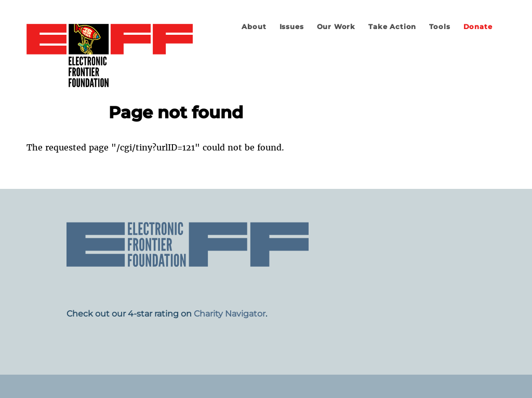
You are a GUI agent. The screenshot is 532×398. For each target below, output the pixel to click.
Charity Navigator (230, 314)
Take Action (392, 27)
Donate (478, 27)
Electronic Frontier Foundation (110, 56)
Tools (440, 27)
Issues (292, 27)
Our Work (336, 27)
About (254, 27)
